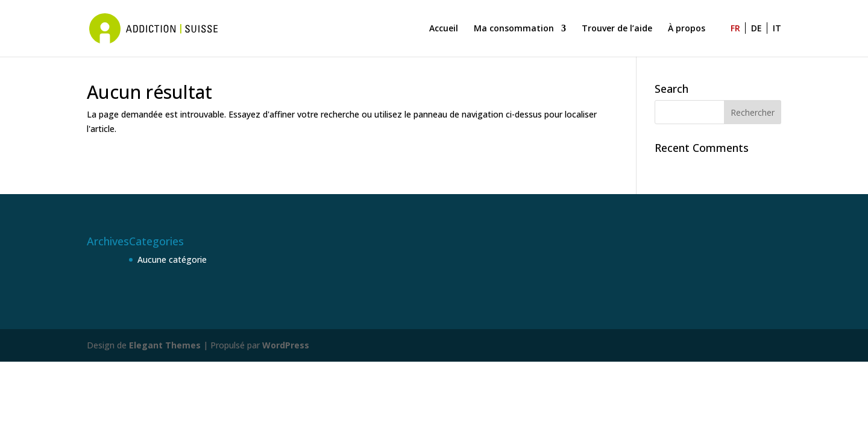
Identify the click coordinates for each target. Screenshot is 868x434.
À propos (687, 29)
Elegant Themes (165, 345)
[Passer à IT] (777, 40)
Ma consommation (514, 29)
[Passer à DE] (759, 40)
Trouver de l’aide (617, 29)
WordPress (286, 345)
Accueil (444, 29)
